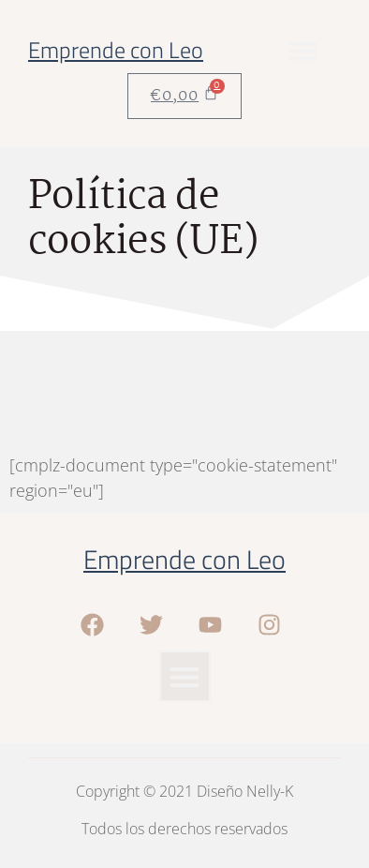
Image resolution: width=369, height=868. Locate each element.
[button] (303, 51)
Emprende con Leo (116, 50)
